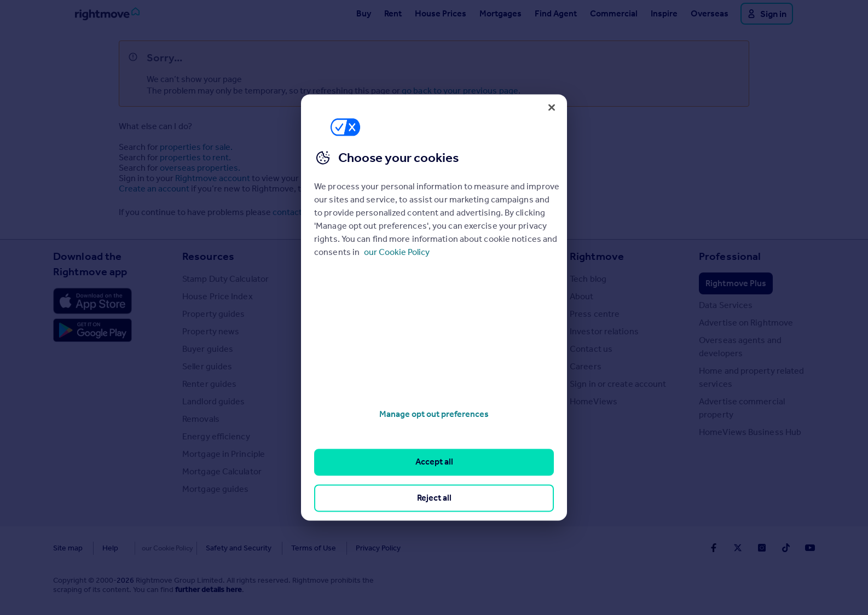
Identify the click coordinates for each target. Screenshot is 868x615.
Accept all (434, 462)
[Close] (552, 107)
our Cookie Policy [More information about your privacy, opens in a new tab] (397, 252)
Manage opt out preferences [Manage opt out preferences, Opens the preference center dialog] (434, 414)
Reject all (434, 498)
